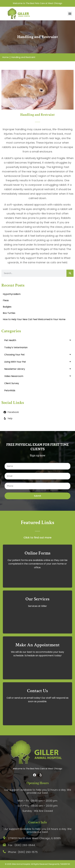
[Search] (70, 273)
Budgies (7, 307)
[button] (70, 14)
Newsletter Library (15, 369)
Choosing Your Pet (14, 355)
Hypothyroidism (12, 294)
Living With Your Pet (15, 362)
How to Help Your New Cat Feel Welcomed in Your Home (34, 319)
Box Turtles (9, 313)
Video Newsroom (14, 376)
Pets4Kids (10, 390)
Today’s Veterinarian (16, 347)
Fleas (6, 300)
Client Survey (12, 383)
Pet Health (10, 340)
